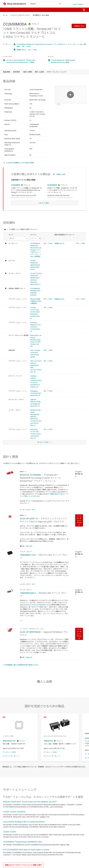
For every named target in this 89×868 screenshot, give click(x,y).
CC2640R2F (16, 190)
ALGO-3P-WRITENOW (30, 642)
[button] (5, 10)
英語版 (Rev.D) (21, 50)
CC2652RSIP (52, 190)
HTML (29, 46)
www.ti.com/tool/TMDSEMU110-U (38, 614)
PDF (23, 46)
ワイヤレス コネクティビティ (20, 15)
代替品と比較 (61, 180)
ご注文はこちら (79, 26)
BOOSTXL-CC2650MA (30, 484)
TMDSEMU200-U (28, 603)
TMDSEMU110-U (28, 565)
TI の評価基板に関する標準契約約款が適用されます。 (21, 674)
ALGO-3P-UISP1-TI (29, 528)
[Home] (14, 4)
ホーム (5, 15)
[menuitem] (78, 10)
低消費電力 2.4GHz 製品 (41, 15)
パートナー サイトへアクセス (79, 530)
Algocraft (29, 556)
